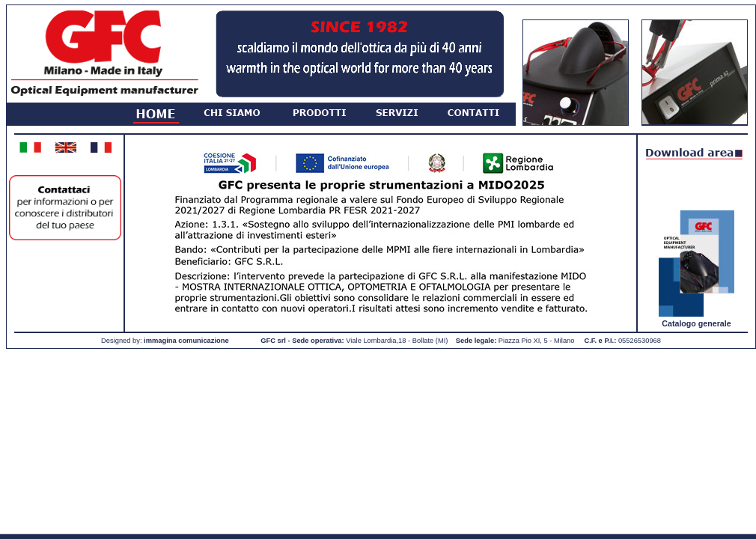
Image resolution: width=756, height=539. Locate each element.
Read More (81, 522)
